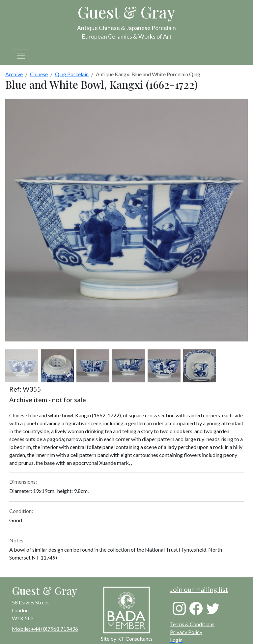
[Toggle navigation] (21, 56)
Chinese (39, 74)
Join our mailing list (199, 589)
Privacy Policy (186, 632)
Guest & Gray (126, 12)
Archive (14, 74)
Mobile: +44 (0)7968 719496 (45, 629)
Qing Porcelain (72, 74)
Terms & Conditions (192, 624)
